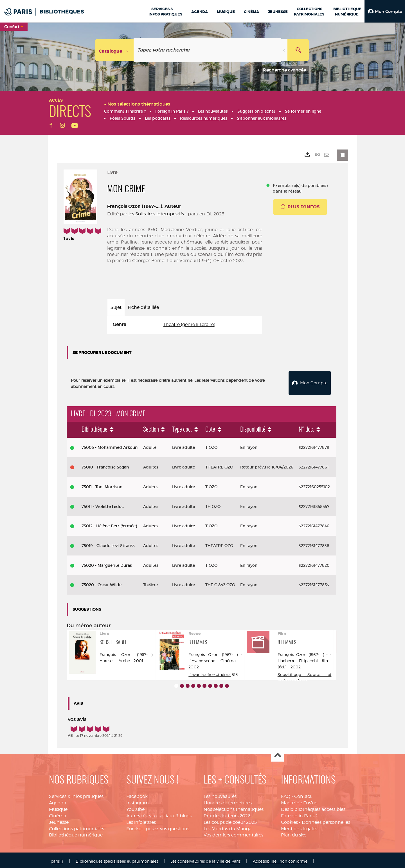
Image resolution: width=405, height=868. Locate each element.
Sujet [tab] (116, 307)
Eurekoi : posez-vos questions (158, 826)
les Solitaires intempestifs (156, 214)
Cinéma (58, 814)
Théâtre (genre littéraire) (189, 324)
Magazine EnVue (299, 801)
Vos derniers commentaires (233, 833)
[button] (385, 11)
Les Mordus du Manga (228, 826)
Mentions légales (299, 826)
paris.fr (57, 859)
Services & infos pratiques (76, 794)
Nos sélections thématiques (234, 807)
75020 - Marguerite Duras (107, 563)
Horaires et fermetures (228, 801)
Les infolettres (141, 820)
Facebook (137, 794)
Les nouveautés (220, 794)
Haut (277, 753)
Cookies (289, 820)
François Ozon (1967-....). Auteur (144, 206)
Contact (303, 794)
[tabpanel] (185, 325)
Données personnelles (326, 820)
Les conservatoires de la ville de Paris (205, 859)
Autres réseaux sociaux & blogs (159, 814)
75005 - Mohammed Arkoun (110, 445)
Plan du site (294, 833)
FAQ (286, 794)
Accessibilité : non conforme (280, 859)
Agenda (58, 801)
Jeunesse (59, 820)
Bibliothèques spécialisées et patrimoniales (117, 859)
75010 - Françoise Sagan (105, 465)
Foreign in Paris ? (299, 814)
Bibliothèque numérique (76, 833)
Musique (58, 807)
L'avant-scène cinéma (210, 672)
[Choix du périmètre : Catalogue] (114, 50)
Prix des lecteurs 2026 (227, 814)
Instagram (138, 801)
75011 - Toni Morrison (102, 485)
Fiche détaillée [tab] (143, 307)
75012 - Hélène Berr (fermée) (109, 524)
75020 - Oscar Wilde (102, 583)
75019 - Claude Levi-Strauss (108, 543)
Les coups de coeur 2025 (230, 820)
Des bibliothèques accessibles (313, 807)
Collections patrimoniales (76, 826)
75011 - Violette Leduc (103, 504)
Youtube (135, 807)
